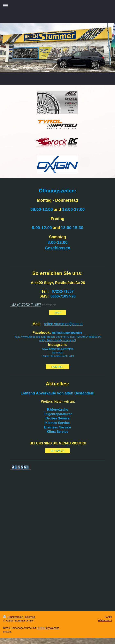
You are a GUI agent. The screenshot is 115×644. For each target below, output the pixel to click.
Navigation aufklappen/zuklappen (57, 5)
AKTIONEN (57, 451)
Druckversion (13, 617)
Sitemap (30, 617)
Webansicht (105, 620)
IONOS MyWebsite (48, 628)
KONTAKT (57, 367)
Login (109, 617)
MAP (57, 313)
